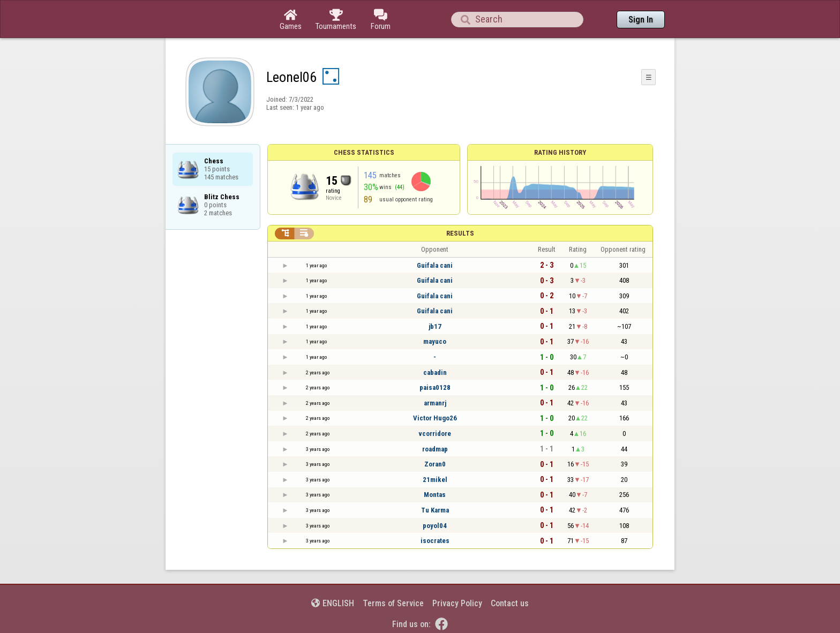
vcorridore (435, 434)
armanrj (435, 403)
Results (460, 233)
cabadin (435, 372)
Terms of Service (393, 603)
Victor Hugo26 (435, 418)
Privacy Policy (457, 603)
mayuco (435, 341)
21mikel (435, 480)
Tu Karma (435, 510)
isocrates (435, 541)
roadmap (435, 449)
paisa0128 (435, 387)
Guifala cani (435, 265)
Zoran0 (435, 464)
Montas (435, 495)
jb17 (435, 326)
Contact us (510, 603)
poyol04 (435, 526)
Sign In (641, 20)
